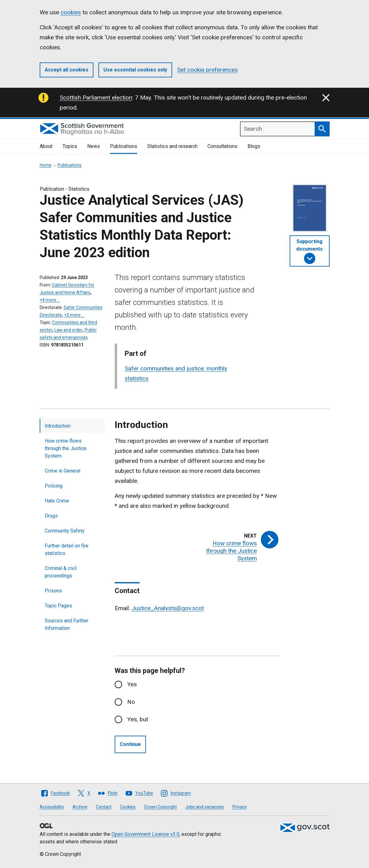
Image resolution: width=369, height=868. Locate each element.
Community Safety (65, 531)
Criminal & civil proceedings (61, 572)
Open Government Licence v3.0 (145, 834)
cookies (71, 12)
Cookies (128, 807)
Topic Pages (58, 606)
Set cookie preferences (207, 70)
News (94, 146)
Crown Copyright (160, 807)
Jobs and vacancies (205, 807)
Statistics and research (172, 146)
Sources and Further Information (67, 624)
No (131, 702)
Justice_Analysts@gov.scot (168, 608)
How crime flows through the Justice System (66, 448)
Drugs (51, 516)
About (46, 146)
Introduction (58, 426)
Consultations (222, 146)
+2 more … (74, 315)
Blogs (254, 146)
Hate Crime (57, 501)
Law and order (68, 330)
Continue (130, 744)
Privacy (240, 807)
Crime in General (62, 471)
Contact (104, 807)
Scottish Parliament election (96, 98)
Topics (70, 146)
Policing (54, 486)
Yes (132, 684)
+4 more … (50, 300)
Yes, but (138, 719)
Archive (80, 807)
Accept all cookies (67, 70)
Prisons (53, 591)
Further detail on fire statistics (67, 549)
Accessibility (52, 807)
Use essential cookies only (135, 70)
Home (46, 165)
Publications (124, 146)
